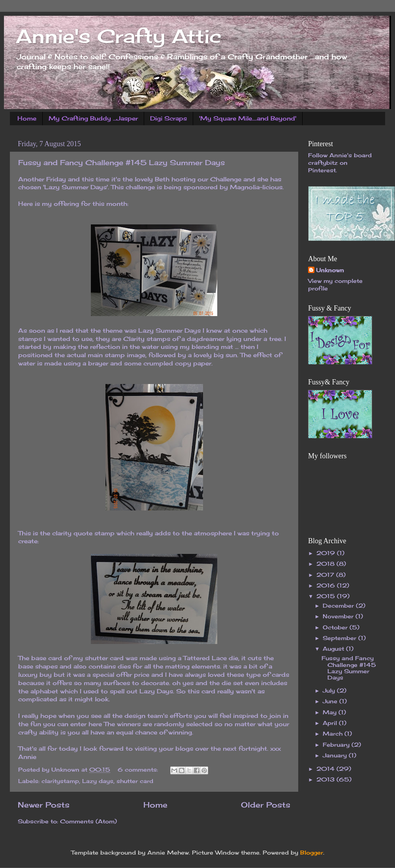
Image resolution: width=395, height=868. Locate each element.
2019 (327, 553)
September (340, 638)
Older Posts (266, 805)
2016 (327, 586)
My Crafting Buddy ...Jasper (93, 118)
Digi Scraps (168, 118)
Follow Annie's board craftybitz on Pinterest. (340, 163)
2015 (327, 596)
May (331, 712)
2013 (326, 780)
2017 (326, 575)
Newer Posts (44, 805)
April (331, 723)
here (95, 724)
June (331, 701)
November (339, 616)
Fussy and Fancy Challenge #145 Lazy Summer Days (121, 162)
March (334, 734)
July (330, 691)
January (336, 755)
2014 (326, 769)
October (336, 627)
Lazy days (98, 781)
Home (27, 118)
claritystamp (60, 781)
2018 (326, 564)
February (337, 745)
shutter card (135, 781)
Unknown (330, 270)
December (339, 606)
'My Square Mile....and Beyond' (248, 118)
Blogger (312, 853)
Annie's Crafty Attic (118, 36)
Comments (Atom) (88, 821)
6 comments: (139, 770)
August (334, 649)
